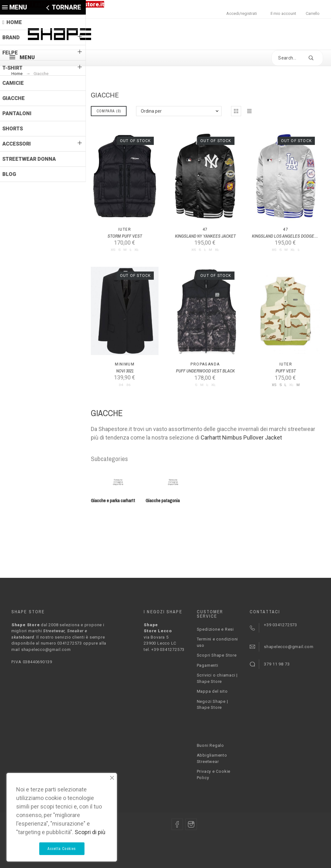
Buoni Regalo (210, 745)
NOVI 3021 (125, 371)
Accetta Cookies (62, 849)
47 (205, 229)
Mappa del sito (212, 691)
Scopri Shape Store (217, 655)
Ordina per (151, 111)
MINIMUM (125, 364)
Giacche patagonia (163, 501)
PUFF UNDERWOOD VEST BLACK (205, 371)
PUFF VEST (286, 371)
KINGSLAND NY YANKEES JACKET (205, 236)
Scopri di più (90, 832)
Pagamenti (208, 665)
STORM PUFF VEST (125, 236)
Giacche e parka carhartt (113, 501)
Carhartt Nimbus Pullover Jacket (241, 437)
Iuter (125, 229)
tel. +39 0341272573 (164, 649)
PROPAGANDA (205, 364)
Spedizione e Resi (215, 629)
